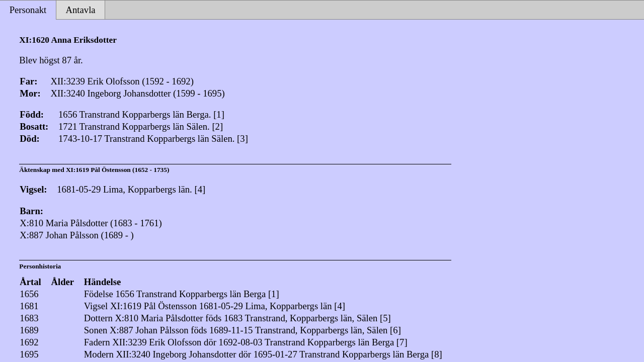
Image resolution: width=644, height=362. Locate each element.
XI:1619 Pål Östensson (153, 306)
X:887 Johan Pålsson (149, 330)
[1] (219, 114)
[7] (402, 342)
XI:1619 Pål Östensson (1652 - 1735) (117, 170)
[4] (200, 189)
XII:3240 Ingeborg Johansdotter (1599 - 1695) (137, 93)
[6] (395, 330)
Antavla (81, 10)
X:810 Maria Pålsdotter (159, 318)
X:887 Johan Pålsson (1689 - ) (76, 235)
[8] (437, 354)
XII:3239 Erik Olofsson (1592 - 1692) (122, 81)
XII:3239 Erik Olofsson (157, 342)
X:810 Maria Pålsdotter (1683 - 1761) (91, 223)
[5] (385, 318)
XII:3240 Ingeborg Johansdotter (176, 354)
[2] (217, 126)
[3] (243, 139)
